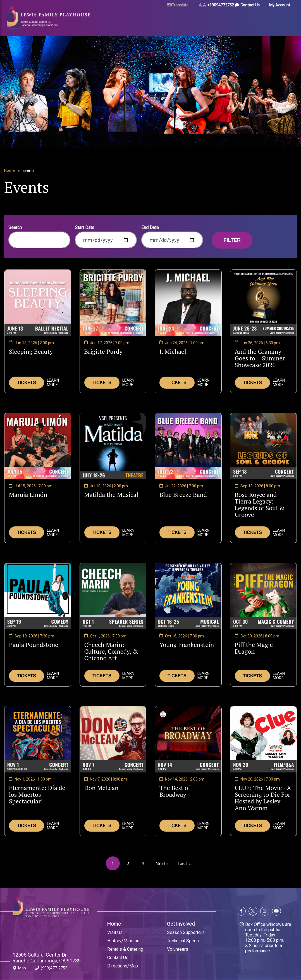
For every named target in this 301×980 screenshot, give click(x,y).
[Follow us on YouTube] (276, 912)
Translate (180, 5)
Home (9, 170)
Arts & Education (210, 20)
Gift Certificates (270, 20)
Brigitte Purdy (103, 351)
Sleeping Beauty (31, 351)
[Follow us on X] (253, 912)
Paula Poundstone (34, 645)
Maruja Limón (28, 495)
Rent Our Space (174, 20)
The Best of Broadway (179, 791)
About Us (243, 20)
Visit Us (115, 932)
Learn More (53, 382)
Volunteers (178, 949)
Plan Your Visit (143, 20)
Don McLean (101, 788)
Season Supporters (186, 932)
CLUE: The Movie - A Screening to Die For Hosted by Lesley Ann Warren (263, 798)
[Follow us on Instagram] (265, 912)
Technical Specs (183, 941)
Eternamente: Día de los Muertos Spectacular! (37, 794)
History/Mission (123, 941)
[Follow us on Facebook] (242, 912)
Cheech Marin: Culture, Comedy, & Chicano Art (111, 651)
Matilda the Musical (111, 495)
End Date (150, 227)
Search (15, 227)
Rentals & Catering (125, 949)
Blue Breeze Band (183, 495)
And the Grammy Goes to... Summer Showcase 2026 (262, 358)
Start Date (85, 227)
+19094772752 (221, 5)
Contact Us (250, 5)
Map (19, 969)
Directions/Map (123, 966)
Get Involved (181, 924)
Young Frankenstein (187, 645)
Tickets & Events (105, 20)
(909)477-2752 (51, 969)
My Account (280, 5)
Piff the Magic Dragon (254, 648)
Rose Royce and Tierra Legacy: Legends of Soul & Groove (260, 505)
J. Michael (173, 351)
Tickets (27, 383)
